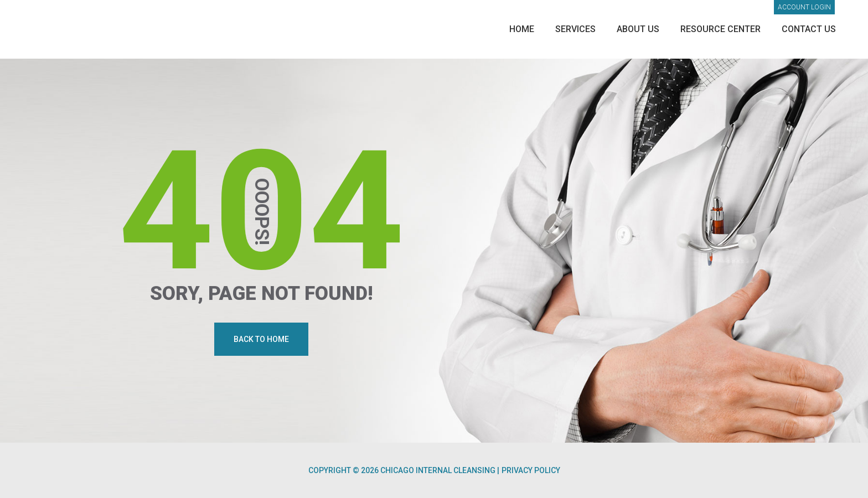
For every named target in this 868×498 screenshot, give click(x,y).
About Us (638, 29)
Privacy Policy (531, 470)
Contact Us (809, 29)
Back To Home (261, 339)
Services (575, 29)
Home (522, 29)
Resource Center (720, 29)
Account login (804, 7)
